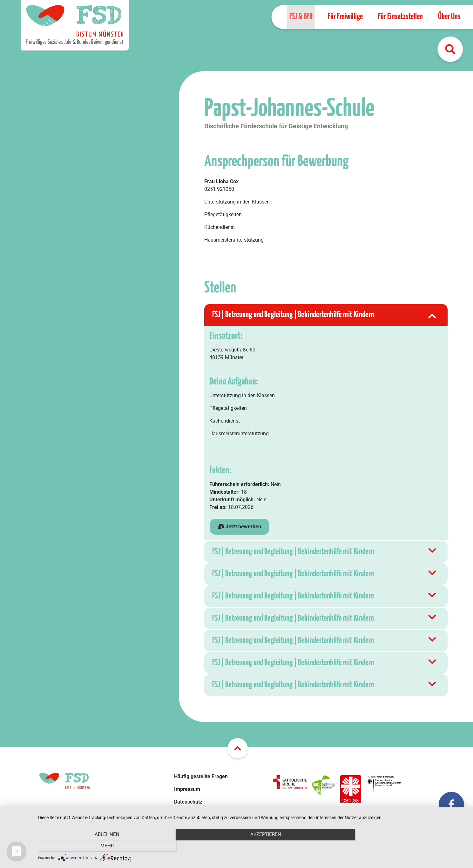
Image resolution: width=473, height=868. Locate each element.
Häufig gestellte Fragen (201, 776)
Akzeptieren (252, 846)
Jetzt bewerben (240, 527)
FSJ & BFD (301, 17)
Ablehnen (102, 846)
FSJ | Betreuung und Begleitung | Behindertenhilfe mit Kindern (325, 315)
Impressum (187, 789)
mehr (402, 846)
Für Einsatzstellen (400, 17)
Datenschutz (188, 802)
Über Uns (449, 17)
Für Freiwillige (345, 17)
